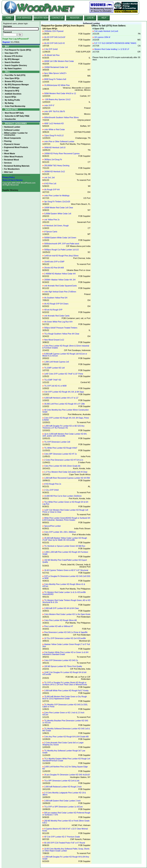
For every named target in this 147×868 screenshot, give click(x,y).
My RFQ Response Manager (17, 85)
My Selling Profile (12, 100)
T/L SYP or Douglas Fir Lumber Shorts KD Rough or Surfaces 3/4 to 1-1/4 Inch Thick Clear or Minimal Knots (65, 684)
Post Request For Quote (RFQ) (18, 50)
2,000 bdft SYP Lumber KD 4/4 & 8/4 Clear (62, 608)
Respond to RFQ (12, 91)
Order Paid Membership (15, 106)
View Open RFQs (12, 78)
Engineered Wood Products (16, 147)
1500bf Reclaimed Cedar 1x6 (56, 67)
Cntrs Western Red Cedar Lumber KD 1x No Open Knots (67, 614)
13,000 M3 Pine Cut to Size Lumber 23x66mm (63, 496)
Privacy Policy (9, 177)
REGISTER (75, 18)
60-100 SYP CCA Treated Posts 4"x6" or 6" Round (65, 843)
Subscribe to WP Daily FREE (17, 116)
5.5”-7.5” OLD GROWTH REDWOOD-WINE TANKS (115, 43)
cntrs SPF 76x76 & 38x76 (55, 112)
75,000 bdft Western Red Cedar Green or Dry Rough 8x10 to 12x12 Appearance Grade (65, 698)
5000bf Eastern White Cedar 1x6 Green (60, 238)
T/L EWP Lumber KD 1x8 (54, 368)
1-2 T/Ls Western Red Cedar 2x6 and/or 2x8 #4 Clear (66, 472)
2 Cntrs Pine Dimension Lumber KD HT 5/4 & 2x (64, 460)
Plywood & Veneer (12, 144)
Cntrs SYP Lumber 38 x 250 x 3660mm (60, 532)
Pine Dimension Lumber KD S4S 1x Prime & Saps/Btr (66, 632)
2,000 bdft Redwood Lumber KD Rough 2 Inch (63, 787)
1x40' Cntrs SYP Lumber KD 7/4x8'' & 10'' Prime (64, 374)
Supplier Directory (10, 190)
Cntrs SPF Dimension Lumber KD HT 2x (61, 454)
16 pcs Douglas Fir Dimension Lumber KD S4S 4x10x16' (67, 775)
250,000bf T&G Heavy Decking (57, 166)
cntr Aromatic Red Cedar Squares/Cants (60, 286)
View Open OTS (11, 53)
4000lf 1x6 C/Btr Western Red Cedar (59, 61)
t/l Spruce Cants (51, 232)
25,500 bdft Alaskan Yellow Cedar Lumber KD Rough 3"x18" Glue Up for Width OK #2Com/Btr (65, 539)
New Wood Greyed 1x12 (54, 340)
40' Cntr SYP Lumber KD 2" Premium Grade (62, 837)
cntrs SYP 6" (49, 105)
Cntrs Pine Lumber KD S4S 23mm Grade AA (62, 466)
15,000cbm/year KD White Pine (57, 85)
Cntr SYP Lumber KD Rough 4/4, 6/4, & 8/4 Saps (64, 392)
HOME (8, 18)
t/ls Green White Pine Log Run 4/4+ (59, 322)
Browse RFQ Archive (14, 81)
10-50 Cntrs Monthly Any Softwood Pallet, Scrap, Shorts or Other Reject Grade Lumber (66, 850)
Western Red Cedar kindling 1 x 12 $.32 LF (112, 49)
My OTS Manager (12, 88)
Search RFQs (10, 97)
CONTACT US (57, 18)
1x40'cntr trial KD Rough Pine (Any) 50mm (61, 256)
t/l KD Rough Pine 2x (53, 484)
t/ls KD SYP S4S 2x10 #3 (54, 43)
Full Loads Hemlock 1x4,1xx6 (106, 31)
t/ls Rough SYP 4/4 (52, 190)
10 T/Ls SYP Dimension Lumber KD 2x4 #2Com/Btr (65, 638)
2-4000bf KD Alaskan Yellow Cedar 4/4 (60, 274)
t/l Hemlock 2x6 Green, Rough (56, 226)
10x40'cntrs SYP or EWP (54, 262)
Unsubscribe (10, 119)
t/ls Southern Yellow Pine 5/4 (56, 298)
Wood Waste (10, 154)
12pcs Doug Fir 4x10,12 (54, 136)
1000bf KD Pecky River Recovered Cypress (62, 154)
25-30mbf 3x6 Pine (52, 55)
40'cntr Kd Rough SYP (53, 310)
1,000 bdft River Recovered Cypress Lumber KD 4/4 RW (67, 478)
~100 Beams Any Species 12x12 (57, 99)
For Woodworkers (12, 169)
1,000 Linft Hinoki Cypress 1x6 (57, 362)
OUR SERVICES (24, 18)
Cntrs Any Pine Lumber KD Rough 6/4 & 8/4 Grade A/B (66, 737)
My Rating (9, 103)
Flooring (8, 141)
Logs (6, 150)
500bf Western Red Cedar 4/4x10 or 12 (60, 93)
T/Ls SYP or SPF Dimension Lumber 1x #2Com (63, 807)
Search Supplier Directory (16, 65)
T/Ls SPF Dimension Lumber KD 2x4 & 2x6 (62, 781)
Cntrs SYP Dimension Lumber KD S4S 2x (61, 660)
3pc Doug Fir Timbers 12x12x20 (57, 202)
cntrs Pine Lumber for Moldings (57, 196)
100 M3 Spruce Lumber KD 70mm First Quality (63, 666)
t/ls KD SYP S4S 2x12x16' (55, 37)
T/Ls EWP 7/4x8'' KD (53, 380)
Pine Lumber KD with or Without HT (59, 626)
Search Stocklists (12, 62)
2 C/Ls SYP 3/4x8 (51, 490)
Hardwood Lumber (12, 127)
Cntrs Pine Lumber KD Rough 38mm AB (60, 620)
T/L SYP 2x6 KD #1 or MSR (55, 386)
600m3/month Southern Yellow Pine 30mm (61, 118)
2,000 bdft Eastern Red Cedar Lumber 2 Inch (62, 801)
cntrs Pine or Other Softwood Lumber (59, 142)
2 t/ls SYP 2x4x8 (51, 49)
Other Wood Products (14, 157)
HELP (104, 18)
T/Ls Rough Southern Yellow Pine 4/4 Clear (62, 334)
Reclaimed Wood (11, 160)
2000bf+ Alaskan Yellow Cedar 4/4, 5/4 (60, 280)
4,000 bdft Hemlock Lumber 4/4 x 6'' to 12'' (61, 398)
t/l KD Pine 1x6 (50, 184)
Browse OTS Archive (14, 56)
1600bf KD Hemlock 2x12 (55, 172)
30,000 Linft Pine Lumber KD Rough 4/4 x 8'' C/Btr (65, 404)
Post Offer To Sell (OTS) (15, 75)
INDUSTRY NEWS (41, 18)
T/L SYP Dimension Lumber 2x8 (57, 442)
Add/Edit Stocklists (13, 94)
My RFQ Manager (12, 59)
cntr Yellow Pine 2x (52, 220)
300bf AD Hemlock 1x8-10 (55, 148)
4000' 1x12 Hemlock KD (54, 124)
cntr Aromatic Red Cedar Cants (57, 316)
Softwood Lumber (12, 130)
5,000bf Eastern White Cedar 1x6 (58, 214)
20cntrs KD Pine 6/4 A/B (54, 268)
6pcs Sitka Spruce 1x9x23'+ (55, 73)
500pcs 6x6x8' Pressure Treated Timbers (61, 328)
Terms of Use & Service (12, 180)
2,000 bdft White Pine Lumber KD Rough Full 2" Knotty (66, 691)
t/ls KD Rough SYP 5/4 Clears (56, 304)
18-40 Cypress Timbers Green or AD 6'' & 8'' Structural (66, 570)
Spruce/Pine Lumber (53, 526)
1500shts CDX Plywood (54, 31)
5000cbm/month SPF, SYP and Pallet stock (62, 244)
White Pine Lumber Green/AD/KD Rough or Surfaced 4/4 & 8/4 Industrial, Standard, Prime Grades (66, 519)
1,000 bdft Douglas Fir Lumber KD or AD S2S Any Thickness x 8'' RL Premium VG (63, 427)
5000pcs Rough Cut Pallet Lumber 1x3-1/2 (61, 250)
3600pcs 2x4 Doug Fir (53, 160)
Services (8, 163)
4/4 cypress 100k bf (102, 37)
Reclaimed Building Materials (17, 166)
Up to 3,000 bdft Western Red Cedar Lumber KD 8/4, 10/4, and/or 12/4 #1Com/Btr (65, 435)
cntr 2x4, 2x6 (49, 178)
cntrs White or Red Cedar (55, 130)
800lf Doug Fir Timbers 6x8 (55, 79)
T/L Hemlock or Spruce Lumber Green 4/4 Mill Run (65, 546)
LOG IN (90, 18)
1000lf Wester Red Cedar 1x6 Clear (59, 208)
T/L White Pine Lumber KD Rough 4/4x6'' (61, 448)
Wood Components (12, 138)
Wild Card (8, 172)
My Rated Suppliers (13, 69)
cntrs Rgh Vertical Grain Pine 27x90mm (60, 292)
